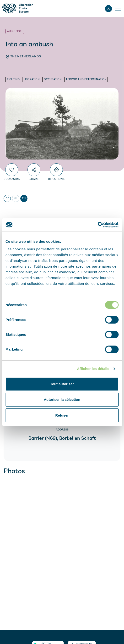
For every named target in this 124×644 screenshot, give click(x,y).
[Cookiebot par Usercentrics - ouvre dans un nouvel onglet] (98, 225)
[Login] (108, 9)
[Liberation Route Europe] (18, 8)
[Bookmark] (12, 170)
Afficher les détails (93, 369)
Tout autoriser (62, 384)
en (24, 198)
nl (16, 198)
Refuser (62, 415)
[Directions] (56, 170)
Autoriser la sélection (62, 399)
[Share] (34, 170)
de (7, 198)
